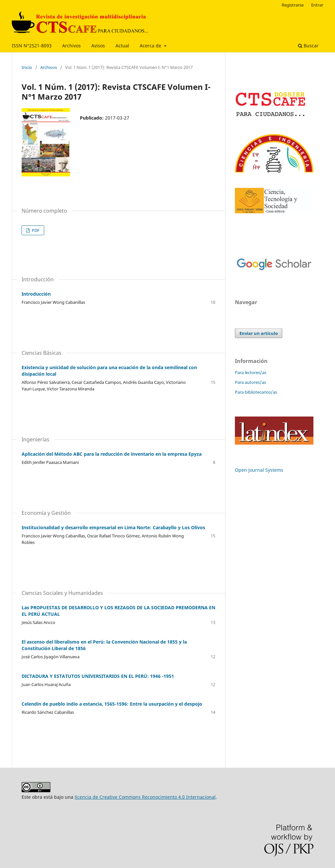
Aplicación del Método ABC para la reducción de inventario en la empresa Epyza (112, 454)
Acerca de (151, 46)
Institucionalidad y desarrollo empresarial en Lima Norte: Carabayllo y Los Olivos (113, 527)
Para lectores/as (251, 372)
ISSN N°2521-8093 (32, 46)
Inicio (27, 67)
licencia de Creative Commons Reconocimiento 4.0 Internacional (145, 797)
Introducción (36, 294)
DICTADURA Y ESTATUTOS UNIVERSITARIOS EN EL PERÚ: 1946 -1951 (98, 676)
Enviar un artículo (259, 333)
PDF (35, 230)
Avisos (98, 46)
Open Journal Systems (259, 470)
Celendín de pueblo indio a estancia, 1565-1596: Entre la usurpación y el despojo (112, 704)
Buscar (308, 46)
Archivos (71, 46)
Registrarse (293, 5)
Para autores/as (250, 382)
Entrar (317, 5)
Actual (122, 46)
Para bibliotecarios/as (256, 392)
